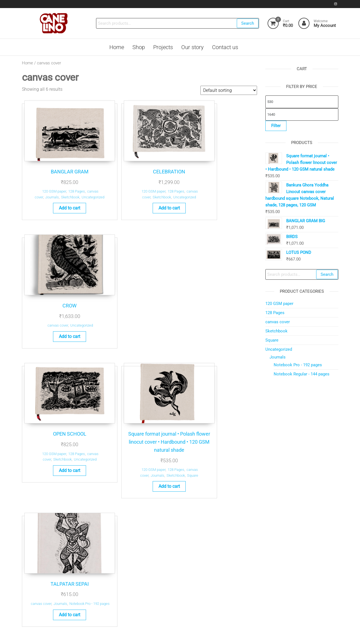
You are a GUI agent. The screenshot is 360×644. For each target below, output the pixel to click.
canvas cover (209, 176)
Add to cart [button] (58, 198)
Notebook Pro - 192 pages (298, 365)
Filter (276, 126)
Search (247, 23)
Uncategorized (155, 182)
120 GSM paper (42, 176)
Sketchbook (61, 182)
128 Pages (65, 176)
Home (27, 63)
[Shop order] (229, 90)
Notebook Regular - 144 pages (302, 374)
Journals (42, 182)
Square (163, 329)
